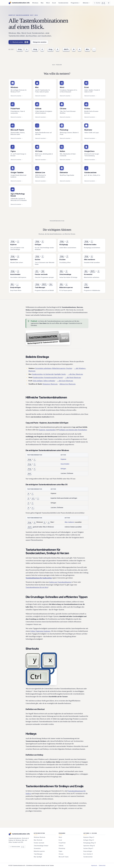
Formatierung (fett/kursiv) (54, 377)
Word (48, 3)
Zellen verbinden (49, 381)
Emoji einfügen (88, 851)
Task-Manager (38, 854)
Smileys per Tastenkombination (60, 582)
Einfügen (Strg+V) (89, 840)
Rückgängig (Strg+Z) (90, 843)
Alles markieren (69, 522)
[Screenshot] (72, 49)
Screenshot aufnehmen (43, 368)
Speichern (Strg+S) (89, 846)
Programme (76, 3)
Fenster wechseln (39, 843)
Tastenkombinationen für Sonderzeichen (39, 578)
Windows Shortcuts (39, 837)
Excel (54, 3)
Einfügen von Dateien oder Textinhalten (73, 430)
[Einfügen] (38, 49)
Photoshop (62, 848)
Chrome (61, 854)
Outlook (61, 846)
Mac (42, 3)
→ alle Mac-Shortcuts (75, 374)
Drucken (69, 368)
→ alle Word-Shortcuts (73, 377)
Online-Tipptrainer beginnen (40, 631)
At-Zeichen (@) (48, 374)
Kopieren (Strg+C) (89, 837)
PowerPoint (62, 843)
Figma (60, 851)
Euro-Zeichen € (88, 854)
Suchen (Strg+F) (88, 848)
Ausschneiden (51, 430)
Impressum (94, 865)
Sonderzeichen (63, 3)
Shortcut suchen (19, 42)
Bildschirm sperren (59, 368)
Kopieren (42, 430)
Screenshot (37, 848)
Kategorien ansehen (40, 42)
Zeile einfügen (38, 381)
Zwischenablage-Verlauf (41, 846)
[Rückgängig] (53, 49)
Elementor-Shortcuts (50, 384)
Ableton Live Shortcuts (67, 384)
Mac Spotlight (38, 857)
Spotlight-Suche (60, 374)
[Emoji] (90, 49)
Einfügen (63, 469)
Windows (35, 3)
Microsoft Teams (64, 857)
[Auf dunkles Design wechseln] (109, 3)
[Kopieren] (23, 49)
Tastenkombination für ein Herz (37, 587)
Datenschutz (102, 865)
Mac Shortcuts (38, 840)
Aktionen (87, 3)
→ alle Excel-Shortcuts (65, 381)
